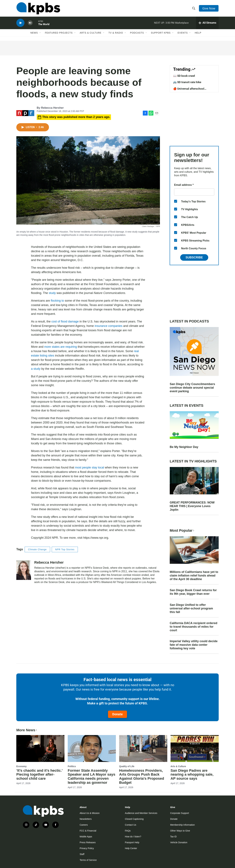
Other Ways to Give (180, 831)
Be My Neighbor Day (184, 447)
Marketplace (182, 23)
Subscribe (194, 257)
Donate (117, 714)
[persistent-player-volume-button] (30, 24)
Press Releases (88, 842)
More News (27, 730)
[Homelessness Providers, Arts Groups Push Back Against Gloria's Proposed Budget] (143, 748)
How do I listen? (133, 837)
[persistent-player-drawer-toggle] (207, 24)
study (52, 293)
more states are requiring (61, 347)
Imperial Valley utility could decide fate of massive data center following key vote (194, 645)
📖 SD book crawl (184, 76)
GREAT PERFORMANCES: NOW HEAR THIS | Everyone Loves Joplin (192, 506)
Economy (21, 766)
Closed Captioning (134, 819)
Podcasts (137, 34)
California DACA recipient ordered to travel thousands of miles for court (193, 627)
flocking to (57, 301)
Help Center (131, 848)
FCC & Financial (88, 831)
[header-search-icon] (194, 9)
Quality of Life (127, 766)
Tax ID (173, 837)
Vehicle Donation (179, 842)
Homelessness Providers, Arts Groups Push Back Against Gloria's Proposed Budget (142, 777)
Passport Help (132, 842)
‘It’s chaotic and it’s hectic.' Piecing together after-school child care (39, 775)
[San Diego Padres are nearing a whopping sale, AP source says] (195, 748)
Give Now (209, 8)
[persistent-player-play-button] (20, 24)
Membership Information (183, 825)
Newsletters (86, 819)
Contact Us (130, 825)
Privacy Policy (87, 848)
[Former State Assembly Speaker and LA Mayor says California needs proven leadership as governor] (92, 748)
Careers (84, 825)
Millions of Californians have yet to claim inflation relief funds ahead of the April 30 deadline (194, 576)
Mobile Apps (86, 837)
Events (183, 34)
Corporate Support (180, 813)
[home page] (38, 9)
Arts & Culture (90, 34)
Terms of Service (88, 860)
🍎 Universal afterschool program (189, 90)
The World (44, 25)
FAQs (128, 831)
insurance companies (109, 326)
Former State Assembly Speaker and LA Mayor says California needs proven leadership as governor (91, 777)
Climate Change (37, 549)
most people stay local (89, 467)
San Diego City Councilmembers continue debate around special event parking (192, 388)
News (34, 34)
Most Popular (182, 530)
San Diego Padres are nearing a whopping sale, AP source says (192, 775)
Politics (72, 766)
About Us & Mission (90, 813)
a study (36, 369)
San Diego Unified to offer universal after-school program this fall (191, 608)
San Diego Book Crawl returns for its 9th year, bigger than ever (193, 592)
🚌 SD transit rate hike (187, 82)
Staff (82, 854)
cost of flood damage (65, 321)
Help (198, 34)
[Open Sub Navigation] (40, 34)
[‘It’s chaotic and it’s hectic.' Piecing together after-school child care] (40, 748)
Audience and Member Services (141, 813)
